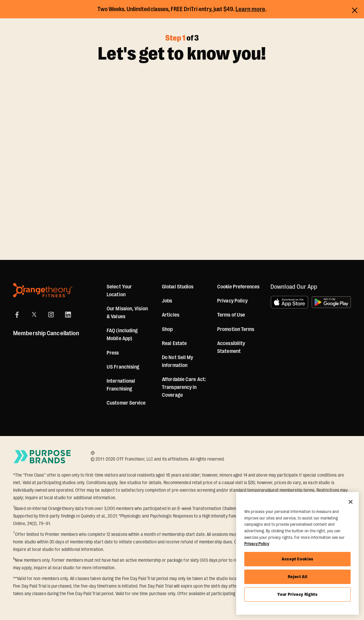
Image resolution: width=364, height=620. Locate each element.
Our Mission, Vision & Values (127, 313)
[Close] (351, 502)
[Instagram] (51, 315)
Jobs (167, 301)
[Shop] (167, 329)
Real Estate (174, 343)
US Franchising (123, 367)
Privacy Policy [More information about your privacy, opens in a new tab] (257, 544)
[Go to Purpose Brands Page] (43, 456)
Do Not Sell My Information (177, 361)
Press (113, 353)
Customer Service (126, 403)
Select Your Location (119, 291)
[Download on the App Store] (289, 302)
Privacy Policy (232, 301)
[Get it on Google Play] (331, 302)
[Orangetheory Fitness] (43, 290)
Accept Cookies (297, 559)
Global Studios (178, 287)
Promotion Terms (236, 329)
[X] (34, 315)
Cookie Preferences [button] (238, 287)
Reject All (298, 577)
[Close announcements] (355, 9)
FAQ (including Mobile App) (122, 335)
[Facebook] (17, 315)
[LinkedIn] (68, 315)
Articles (171, 315)
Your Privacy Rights (297, 594)
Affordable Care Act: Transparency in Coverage (184, 387)
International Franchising (121, 385)
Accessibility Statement (231, 347)
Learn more (250, 9)
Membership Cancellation (46, 333)
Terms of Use (231, 315)
